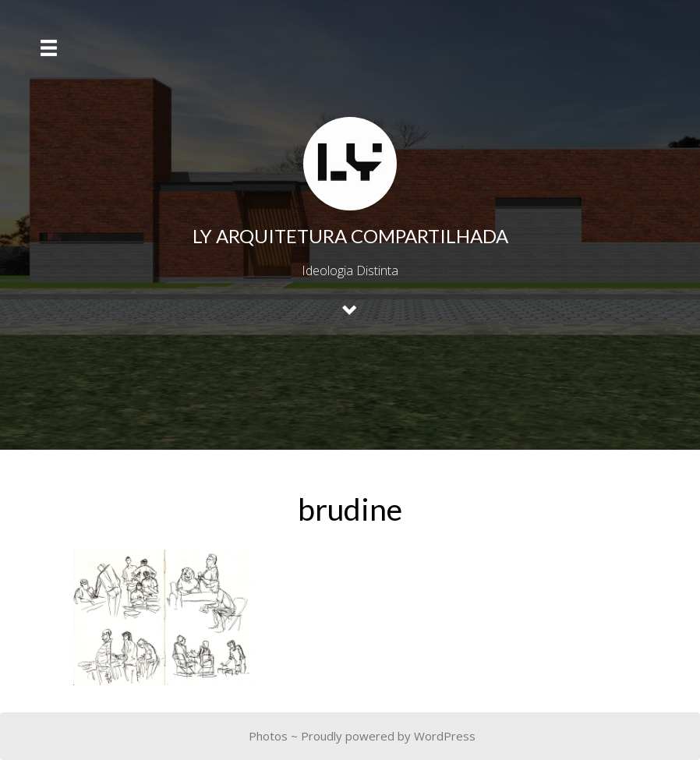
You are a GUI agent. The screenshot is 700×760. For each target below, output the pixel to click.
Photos (268, 736)
